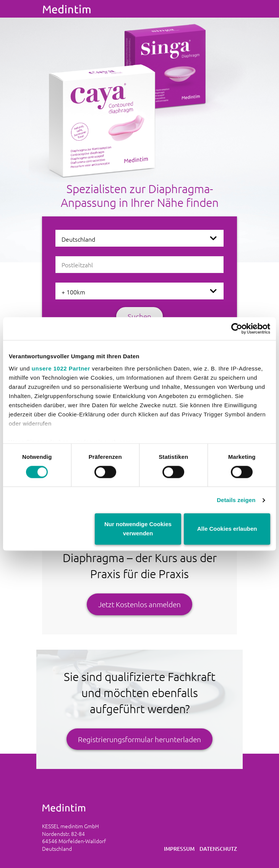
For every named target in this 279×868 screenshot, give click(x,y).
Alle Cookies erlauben (227, 529)
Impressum (179, 849)
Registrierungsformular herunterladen (139, 739)
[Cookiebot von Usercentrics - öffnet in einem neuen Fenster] (237, 328)
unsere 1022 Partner (61, 368)
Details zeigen (236, 500)
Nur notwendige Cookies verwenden (138, 529)
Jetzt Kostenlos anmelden (139, 604)
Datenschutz (218, 849)
